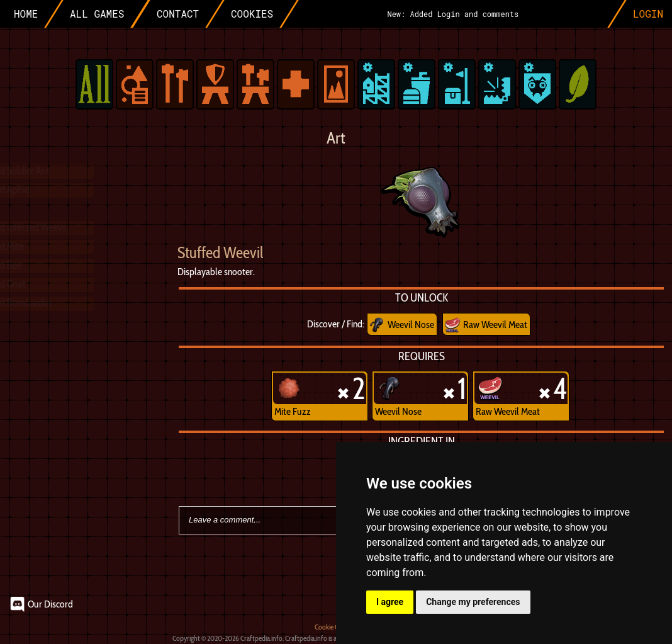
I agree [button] (390, 602)
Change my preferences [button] (473, 602)
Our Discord (50, 604)
